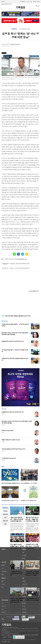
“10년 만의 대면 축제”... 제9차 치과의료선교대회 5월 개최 (17, 519)
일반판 (28, 2)
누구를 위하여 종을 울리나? (9, 458)
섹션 (3, 2)
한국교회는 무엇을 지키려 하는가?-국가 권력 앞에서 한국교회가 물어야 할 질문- (15, 334)
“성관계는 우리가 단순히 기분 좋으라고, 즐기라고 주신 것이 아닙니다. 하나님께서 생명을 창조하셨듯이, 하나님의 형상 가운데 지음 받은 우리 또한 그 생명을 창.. (17, 581)
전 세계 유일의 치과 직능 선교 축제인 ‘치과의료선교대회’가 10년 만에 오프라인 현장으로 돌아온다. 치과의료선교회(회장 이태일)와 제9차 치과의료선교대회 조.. (17, 527)
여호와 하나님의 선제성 (8, 431)
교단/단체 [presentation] (5, 514)
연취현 (3, 425)
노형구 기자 (8, 44)
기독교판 (23, 2)
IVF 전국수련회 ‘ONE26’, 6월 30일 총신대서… (11, 483)
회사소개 (3, 635)
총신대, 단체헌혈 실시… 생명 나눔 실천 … (29, 483)
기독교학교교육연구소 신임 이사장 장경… (10, 501)
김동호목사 (5, 268)
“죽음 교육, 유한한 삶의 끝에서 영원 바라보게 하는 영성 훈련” (32, 573)
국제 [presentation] (5, 524)
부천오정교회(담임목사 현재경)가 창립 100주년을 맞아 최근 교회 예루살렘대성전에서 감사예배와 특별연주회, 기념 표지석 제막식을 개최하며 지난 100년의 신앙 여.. (17, 608)
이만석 (3, 414)
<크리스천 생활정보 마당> (34, 291)
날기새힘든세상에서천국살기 (23, 268)
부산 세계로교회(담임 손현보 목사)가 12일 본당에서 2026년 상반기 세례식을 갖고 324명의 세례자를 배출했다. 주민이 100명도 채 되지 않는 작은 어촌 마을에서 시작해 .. (17, 554)
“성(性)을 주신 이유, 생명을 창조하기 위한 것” (17, 573)
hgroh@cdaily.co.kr (16, 44)
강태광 (3, 460)
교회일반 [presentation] (5, 511)
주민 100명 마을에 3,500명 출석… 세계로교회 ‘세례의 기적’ (17, 546)
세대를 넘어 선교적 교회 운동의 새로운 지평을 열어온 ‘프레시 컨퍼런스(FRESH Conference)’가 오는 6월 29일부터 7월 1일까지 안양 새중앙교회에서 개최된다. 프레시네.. (32, 527)
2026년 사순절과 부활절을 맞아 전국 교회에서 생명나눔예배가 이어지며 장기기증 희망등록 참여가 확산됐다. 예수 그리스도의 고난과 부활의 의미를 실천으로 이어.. (32, 607)
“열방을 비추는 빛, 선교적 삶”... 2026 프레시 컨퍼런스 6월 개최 (32, 519)
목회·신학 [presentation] (5, 521)
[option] (11, 477)
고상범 (3, 442)
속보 (3, 316)
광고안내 (9, 635)
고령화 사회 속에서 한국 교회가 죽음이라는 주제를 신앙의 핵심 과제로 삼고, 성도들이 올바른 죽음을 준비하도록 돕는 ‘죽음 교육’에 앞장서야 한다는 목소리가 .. (32, 581)
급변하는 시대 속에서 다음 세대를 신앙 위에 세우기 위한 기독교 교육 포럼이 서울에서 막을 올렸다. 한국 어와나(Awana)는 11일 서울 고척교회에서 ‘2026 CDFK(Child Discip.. (32, 554)
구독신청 (35, 2)
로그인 (38, 2)
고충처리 (5, 637)
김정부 (3, 432)
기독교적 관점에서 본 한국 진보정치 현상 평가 (13, 449)
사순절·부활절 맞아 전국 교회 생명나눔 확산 (32, 599)
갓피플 (12, 268)
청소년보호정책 (35, 635)
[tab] (5, 511)
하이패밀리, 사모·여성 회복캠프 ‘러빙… (29, 501)
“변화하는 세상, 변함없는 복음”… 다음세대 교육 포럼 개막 (32, 546)
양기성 (3, 451)
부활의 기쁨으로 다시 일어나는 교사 (11, 440)
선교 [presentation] (5, 518)
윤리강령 (10, 637)
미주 (31, 2)
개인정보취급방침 (26, 635)
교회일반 (14, 29)
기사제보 (19, 635)
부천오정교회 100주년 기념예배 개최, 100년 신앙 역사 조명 (17, 600)
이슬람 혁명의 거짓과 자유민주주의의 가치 (13, 341)
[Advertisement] (21, 304)
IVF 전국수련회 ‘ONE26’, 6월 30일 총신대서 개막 (18, 316)
